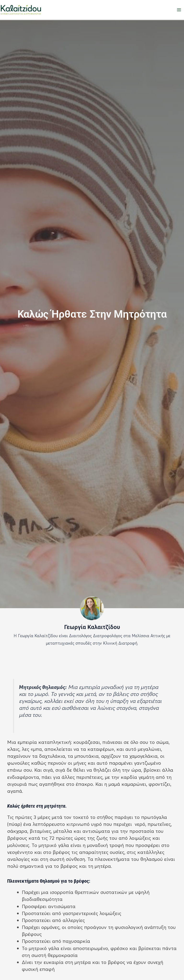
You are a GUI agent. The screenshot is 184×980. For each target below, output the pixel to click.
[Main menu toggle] (179, 10)
